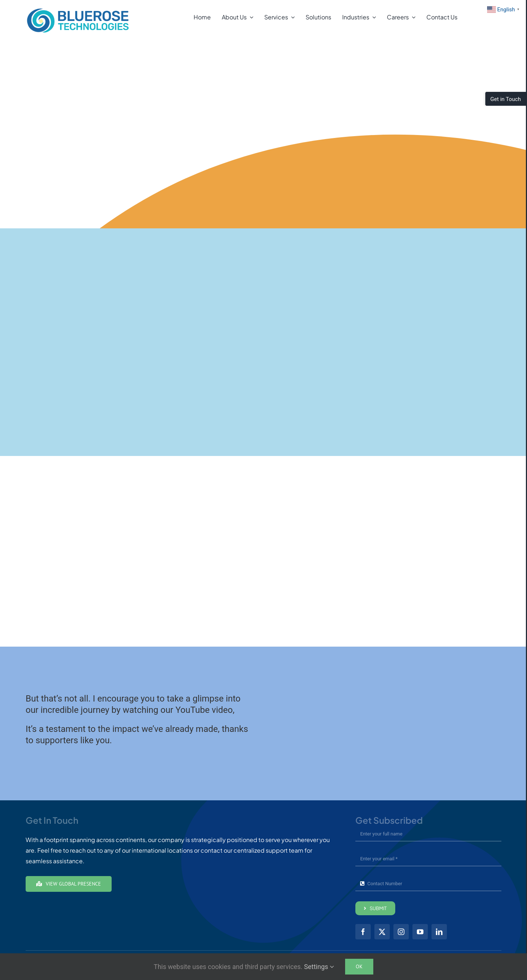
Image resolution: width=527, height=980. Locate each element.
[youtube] (420, 932)
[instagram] (401, 932)
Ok (359, 966)
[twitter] (382, 932)
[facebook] (363, 932)
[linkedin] (439, 932)
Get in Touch (506, 99)
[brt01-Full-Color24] (78, 10)
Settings (319, 967)
